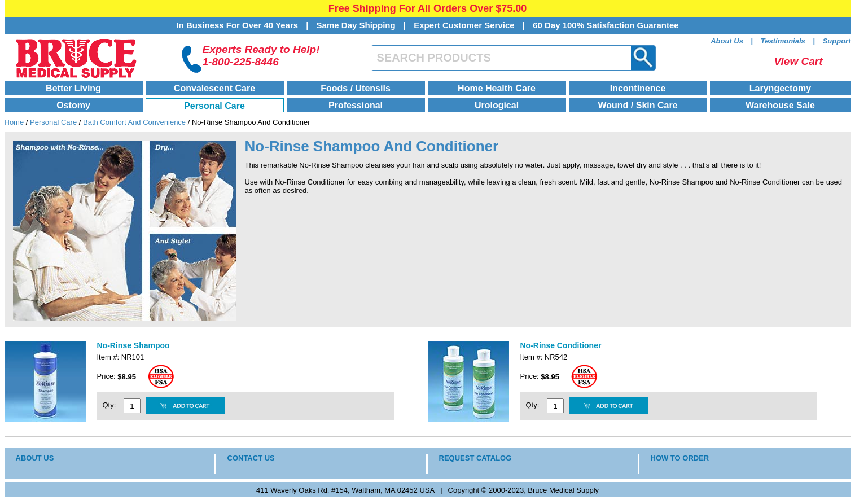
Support (837, 41)
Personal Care (214, 106)
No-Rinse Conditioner (561, 345)
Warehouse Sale (780, 105)
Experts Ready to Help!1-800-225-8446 (261, 56)
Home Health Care (497, 88)
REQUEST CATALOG (475, 458)
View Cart (799, 61)
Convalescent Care (214, 88)
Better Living (73, 88)
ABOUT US (35, 458)
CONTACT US (251, 458)
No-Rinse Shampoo (133, 345)
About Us (727, 41)
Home (14, 122)
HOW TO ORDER (680, 458)
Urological (497, 105)
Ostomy (73, 105)
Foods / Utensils (356, 88)
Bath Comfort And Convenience (134, 122)
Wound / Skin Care (637, 105)
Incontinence (638, 88)
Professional (356, 105)
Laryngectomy (780, 88)
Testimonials (783, 41)
